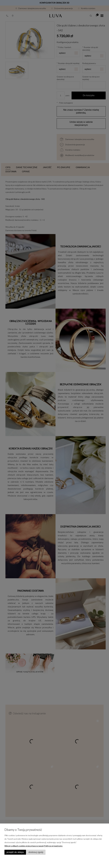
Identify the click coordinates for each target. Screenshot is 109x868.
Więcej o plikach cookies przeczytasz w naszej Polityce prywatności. (34, 846)
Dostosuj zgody (36, 852)
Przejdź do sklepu (15, 852)
